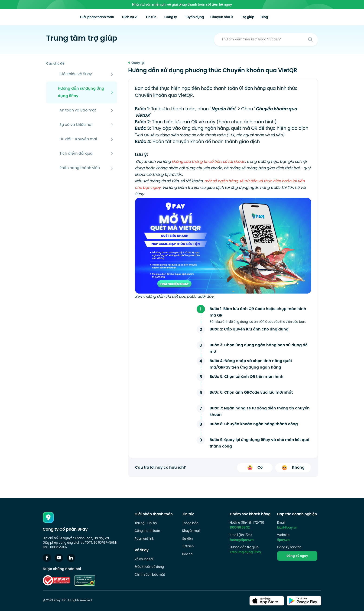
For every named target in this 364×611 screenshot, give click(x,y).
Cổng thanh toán (147, 531)
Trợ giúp (262, 17)
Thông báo (190, 523)
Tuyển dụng (207, 17)
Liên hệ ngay (222, 5)
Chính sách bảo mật (150, 575)
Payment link (144, 539)
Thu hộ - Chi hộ (146, 523)
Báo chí (188, 555)
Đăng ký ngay (297, 556)
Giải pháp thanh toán (106, 17)
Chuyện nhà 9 (236, 17)
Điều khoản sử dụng (149, 567)
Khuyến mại (191, 531)
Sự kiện (187, 539)
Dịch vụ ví (140, 17)
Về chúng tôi (144, 559)
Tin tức (163, 17)
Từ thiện (188, 547)
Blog (280, 17)
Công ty (184, 17)
